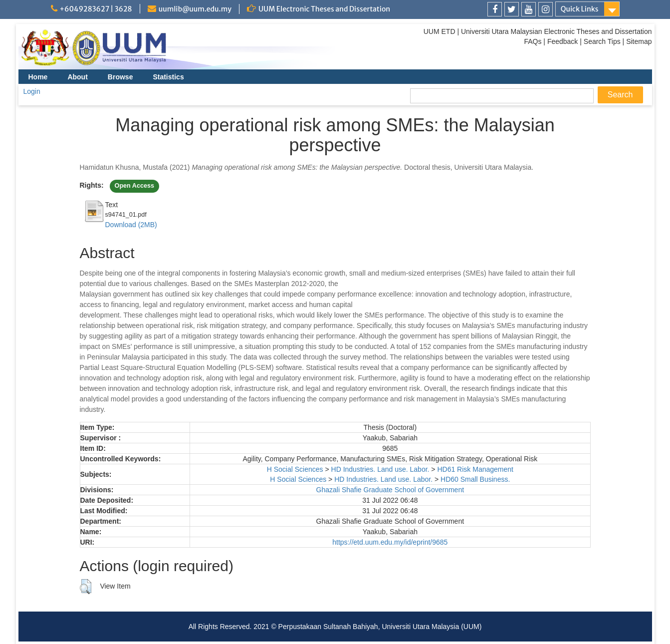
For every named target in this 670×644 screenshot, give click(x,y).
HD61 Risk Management (475, 469)
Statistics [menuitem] (168, 77)
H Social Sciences (295, 469)
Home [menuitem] (38, 77)
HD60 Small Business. (475, 479)
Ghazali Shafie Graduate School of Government (390, 490)
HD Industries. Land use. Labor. (380, 469)
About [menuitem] (77, 77)
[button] (86, 587)
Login (32, 91)
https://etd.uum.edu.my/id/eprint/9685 (390, 542)
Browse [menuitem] (120, 77)
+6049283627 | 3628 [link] (96, 9)
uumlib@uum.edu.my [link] (195, 9)
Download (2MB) (131, 225)
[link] (495, 9)
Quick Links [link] (580, 9)
